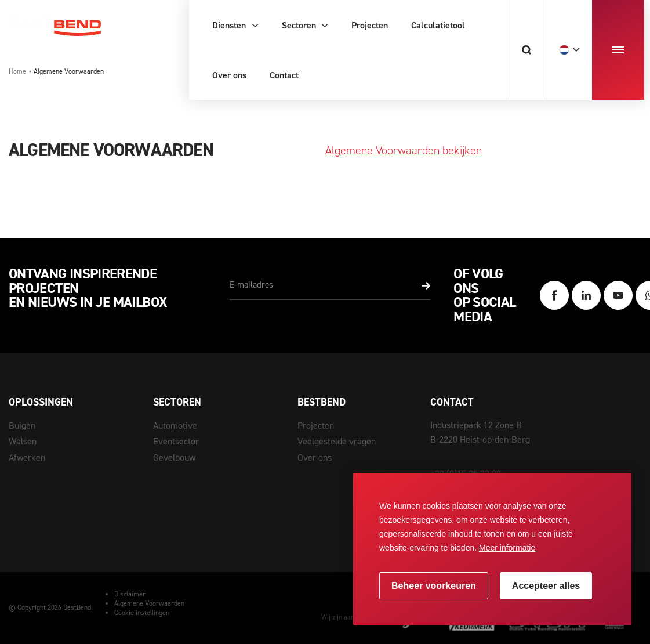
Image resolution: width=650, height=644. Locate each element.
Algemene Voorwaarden (149, 603)
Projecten (316, 426)
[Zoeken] (526, 50)
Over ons (315, 457)
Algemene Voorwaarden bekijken (404, 150)
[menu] (618, 50)
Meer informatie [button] (507, 548)
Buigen (22, 426)
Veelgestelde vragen (337, 441)
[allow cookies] (546, 586)
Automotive (175, 426)
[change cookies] (434, 586)
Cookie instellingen (142, 613)
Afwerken (27, 457)
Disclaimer (130, 594)
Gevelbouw (174, 457)
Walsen (23, 441)
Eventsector (176, 441)
